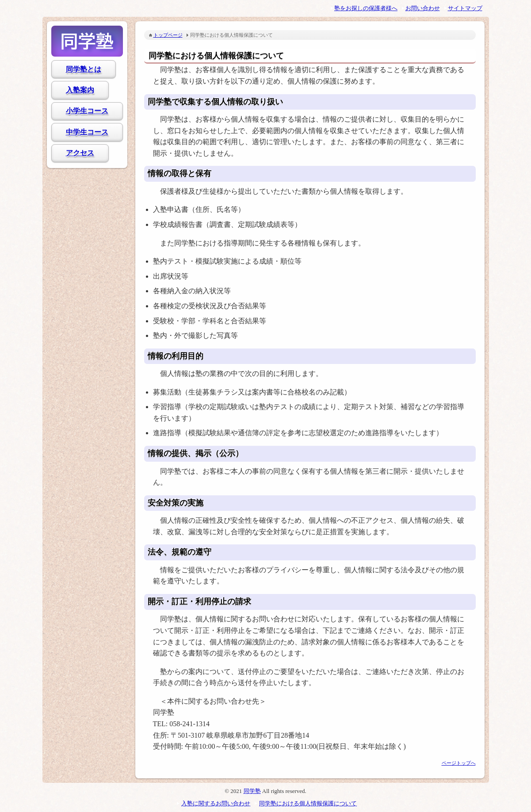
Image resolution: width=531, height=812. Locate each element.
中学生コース (87, 132)
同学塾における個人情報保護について (308, 803)
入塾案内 (80, 90)
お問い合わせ (423, 8)
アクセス (80, 153)
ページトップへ (459, 763)
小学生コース (87, 111)
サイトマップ (465, 8)
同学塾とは (84, 69)
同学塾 (87, 41)
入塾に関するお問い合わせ (216, 803)
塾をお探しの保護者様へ (366, 8)
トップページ (168, 35)
